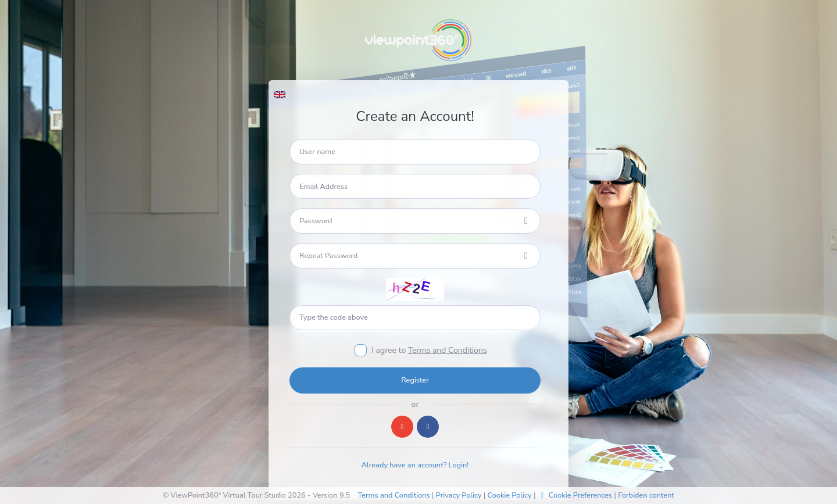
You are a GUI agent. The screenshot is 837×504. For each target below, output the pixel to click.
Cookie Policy (509, 495)
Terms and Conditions (448, 350)
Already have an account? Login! (415, 465)
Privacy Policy (459, 495)
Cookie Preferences (575, 495)
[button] (279, 92)
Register (415, 380)
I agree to (429, 350)
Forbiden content (646, 495)
